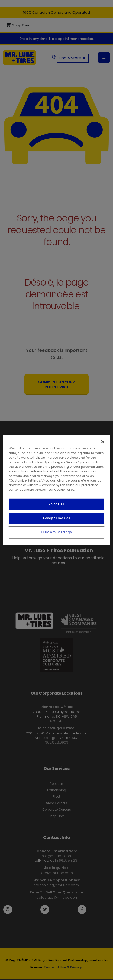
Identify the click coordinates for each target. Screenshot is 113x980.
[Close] (103, 442)
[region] (56, 490)
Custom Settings (57, 532)
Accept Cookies (56, 518)
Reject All (56, 504)
